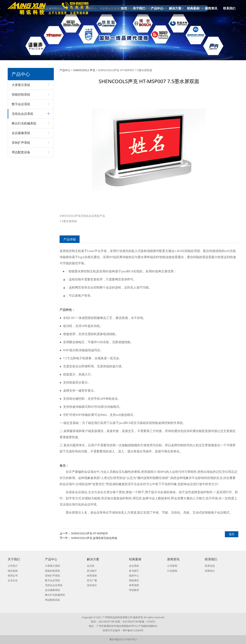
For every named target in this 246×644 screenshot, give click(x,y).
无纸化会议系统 (22, 114)
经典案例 (193, 8)
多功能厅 (92, 571)
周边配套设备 (21, 152)
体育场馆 (92, 576)
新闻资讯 (211, 8)
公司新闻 (172, 566)
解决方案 (175, 8)
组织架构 (13, 571)
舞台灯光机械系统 (24, 123)
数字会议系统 (21, 104)
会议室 (91, 566)
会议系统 (134, 566)
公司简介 (13, 566)
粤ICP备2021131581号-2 (123, 639)
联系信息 (210, 566)
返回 (232, 534)
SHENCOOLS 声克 (84, 70)
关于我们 (139, 8)
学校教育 (134, 590)
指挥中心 (134, 576)
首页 (124, 8)
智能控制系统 (21, 94)
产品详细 (70, 239)
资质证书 (13, 576)
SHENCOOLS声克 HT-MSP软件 (90, 533)
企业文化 (13, 580)
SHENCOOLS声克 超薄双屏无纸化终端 (94, 538)
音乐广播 (92, 580)
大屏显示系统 (21, 85)
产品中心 (157, 8)
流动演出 (92, 585)
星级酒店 (134, 580)
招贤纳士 (210, 571)
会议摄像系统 (21, 133)
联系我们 (229, 8)
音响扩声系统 (21, 143)
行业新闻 (172, 571)
